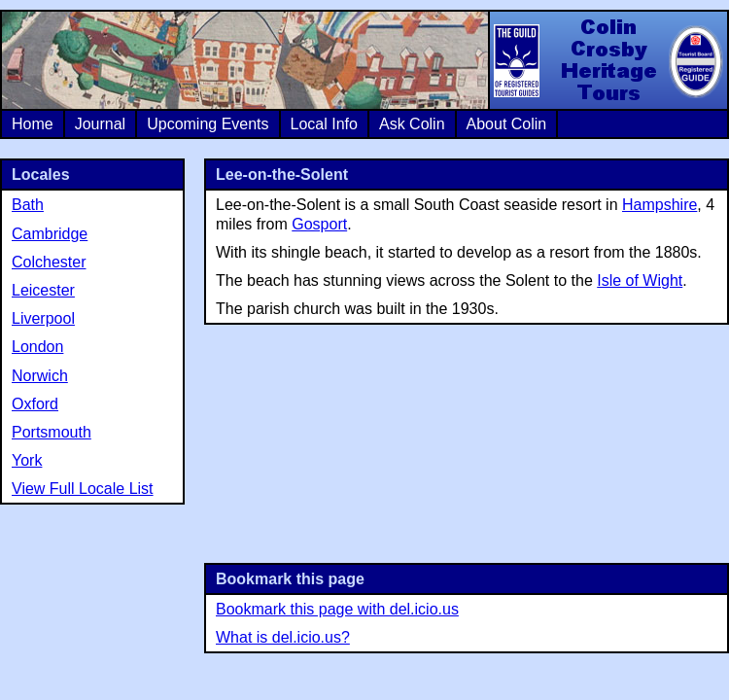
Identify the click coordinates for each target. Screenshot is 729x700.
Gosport (319, 224)
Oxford (35, 404)
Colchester (49, 262)
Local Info (324, 124)
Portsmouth (52, 432)
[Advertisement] (467, 441)
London (37, 347)
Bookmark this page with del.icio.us (337, 609)
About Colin (507, 124)
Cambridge (50, 234)
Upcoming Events (208, 124)
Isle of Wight (640, 280)
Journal (100, 124)
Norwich (40, 376)
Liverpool (43, 318)
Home (33, 124)
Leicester (43, 290)
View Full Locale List (83, 489)
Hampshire (660, 205)
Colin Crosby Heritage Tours (607, 60)
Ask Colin (412, 124)
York (27, 460)
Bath (28, 205)
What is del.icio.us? (283, 637)
